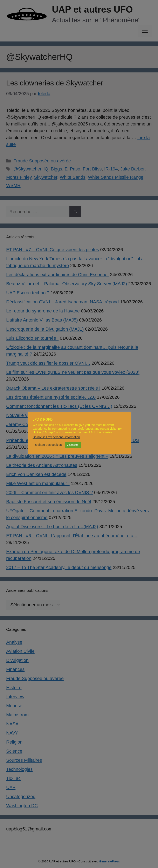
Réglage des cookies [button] (48, 445)
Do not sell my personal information (56, 437)
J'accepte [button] (73, 445)
